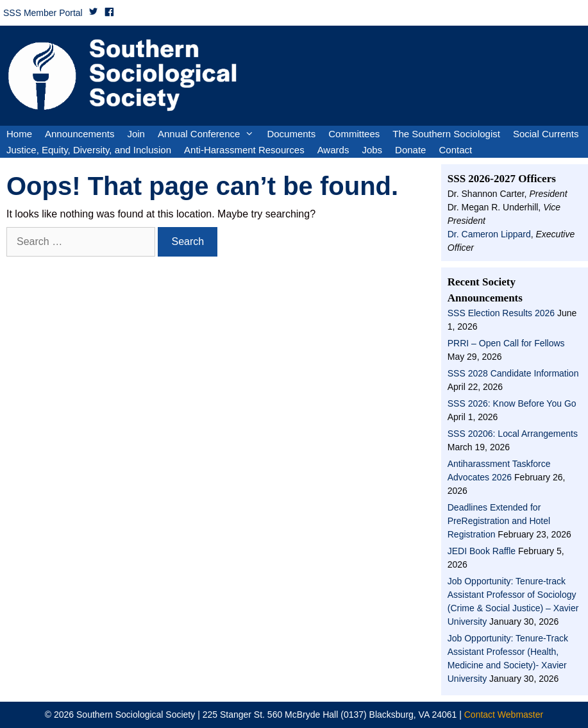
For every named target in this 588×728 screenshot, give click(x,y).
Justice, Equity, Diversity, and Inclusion (89, 150)
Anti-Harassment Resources (244, 150)
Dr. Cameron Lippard (489, 234)
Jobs (372, 150)
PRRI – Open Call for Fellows (506, 343)
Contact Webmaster (504, 715)
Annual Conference (209, 134)
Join (136, 134)
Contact (455, 150)
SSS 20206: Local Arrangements (513, 434)
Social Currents (546, 134)
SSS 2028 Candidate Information (513, 373)
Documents (291, 134)
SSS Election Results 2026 (501, 313)
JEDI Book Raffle (482, 551)
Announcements (80, 134)
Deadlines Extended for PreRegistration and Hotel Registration (499, 521)
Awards (333, 150)
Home (19, 134)
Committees (354, 134)
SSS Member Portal (43, 13)
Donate (410, 150)
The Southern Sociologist (446, 134)
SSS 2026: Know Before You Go (512, 403)
